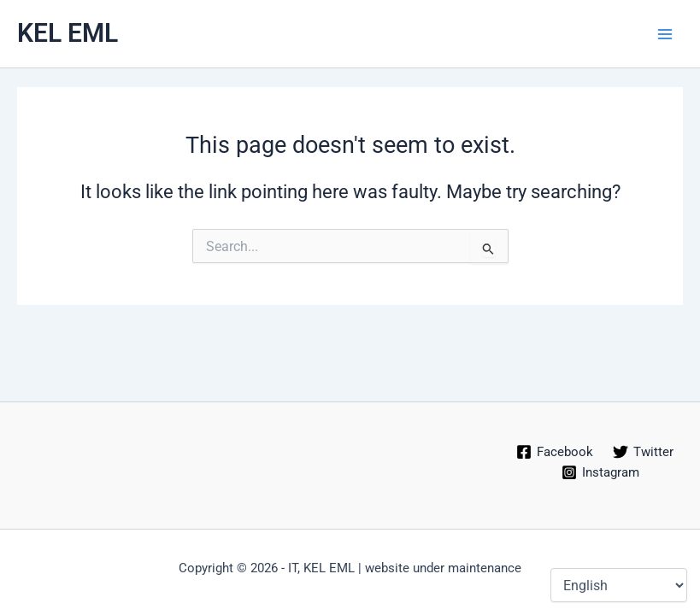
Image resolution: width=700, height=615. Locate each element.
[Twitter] (644, 452)
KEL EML (68, 33)
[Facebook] (555, 452)
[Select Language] (619, 585)
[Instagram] (600, 472)
